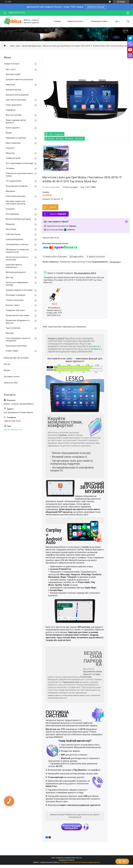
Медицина (10, 224)
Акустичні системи (14, 115)
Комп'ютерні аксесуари (16, 196)
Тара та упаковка (13, 328)
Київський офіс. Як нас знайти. (17, 358)
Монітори (10, 333)
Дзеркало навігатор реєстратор (19, 79)
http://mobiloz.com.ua (13, 430)
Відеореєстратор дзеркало (17, 95)
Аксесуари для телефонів (17, 186)
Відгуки (7, 370)
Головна (57, 21)
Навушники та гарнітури (16, 138)
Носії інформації (13, 214)
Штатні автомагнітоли (32, 46)
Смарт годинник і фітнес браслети (16, 121)
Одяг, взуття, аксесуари (16, 100)
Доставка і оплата (12, 377)
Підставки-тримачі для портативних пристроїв (16, 203)
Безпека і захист (13, 305)
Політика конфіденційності (90, 862)
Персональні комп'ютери (16, 346)
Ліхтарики (10, 168)
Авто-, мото (15, 46)
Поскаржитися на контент (70, 862)
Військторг (10, 153)
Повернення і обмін (99, 21)
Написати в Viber (11, 383)
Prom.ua (79, 858)
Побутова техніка (13, 234)
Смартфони (11, 110)
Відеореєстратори (14, 90)
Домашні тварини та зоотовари (19, 290)
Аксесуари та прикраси (16, 295)
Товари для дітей (13, 158)
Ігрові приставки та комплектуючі (14, 266)
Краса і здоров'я (13, 128)
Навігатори (10, 85)
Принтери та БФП (13, 74)
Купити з (58, 214)
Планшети (10, 148)
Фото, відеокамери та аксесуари (19, 163)
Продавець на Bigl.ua (66, 860)
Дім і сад (9, 277)
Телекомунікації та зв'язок (17, 244)
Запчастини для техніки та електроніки (17, 258)
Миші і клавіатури (13, 143)
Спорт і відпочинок (14, 105)
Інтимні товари (12, 351)
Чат (122, 861)
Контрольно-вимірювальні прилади (17, 284)
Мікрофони (10, 191)
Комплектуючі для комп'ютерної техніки (19, 175)
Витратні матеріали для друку (18, 219)
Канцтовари (11, 229)
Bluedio (9, 133)
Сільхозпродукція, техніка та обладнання (18, 340)
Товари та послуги (75, 21)
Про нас (7, 364)
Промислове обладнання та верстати (18, 322)
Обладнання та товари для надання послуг (17, 251)
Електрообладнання (14, 239)
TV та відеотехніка (14, 181)
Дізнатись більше (96, 7)
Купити (53, 207)
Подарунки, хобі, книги (15, 310)
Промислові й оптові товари (18, 315)
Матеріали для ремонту (16, 272)
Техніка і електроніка (15, 300)
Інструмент (10, 209)
